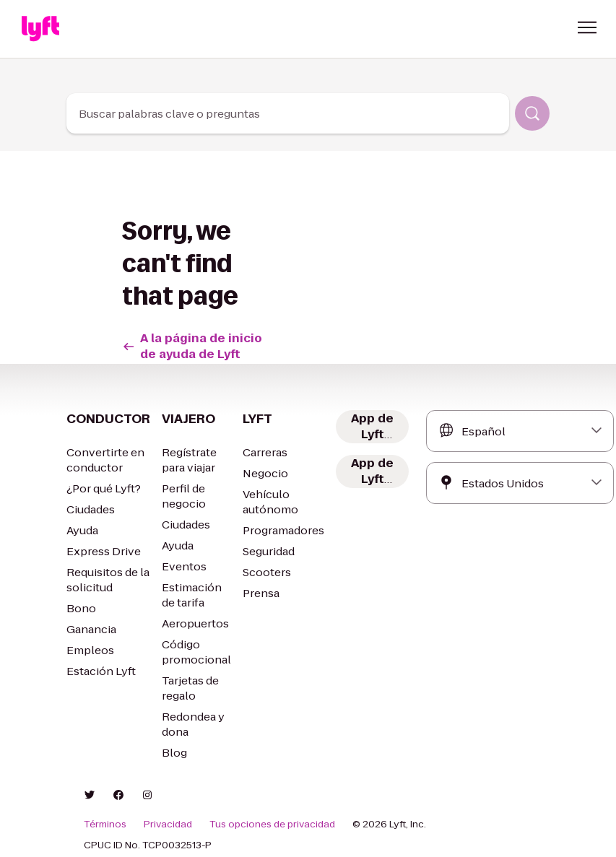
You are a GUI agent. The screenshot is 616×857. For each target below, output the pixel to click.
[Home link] (40, 29)
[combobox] (287, 113)
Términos (103, 824)
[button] (587, 27)
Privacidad (163, 824)
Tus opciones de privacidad (259, 824)
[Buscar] (532, 113)
